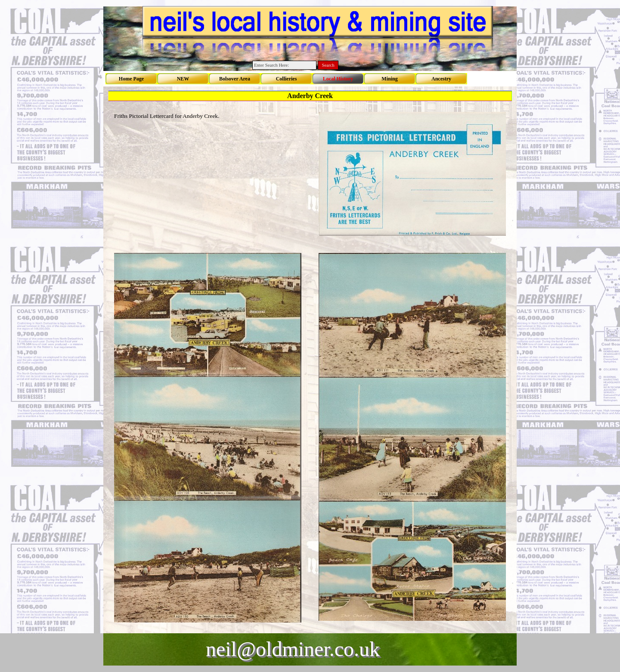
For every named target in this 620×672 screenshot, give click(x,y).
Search (328, 65)
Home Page (131, 79)
